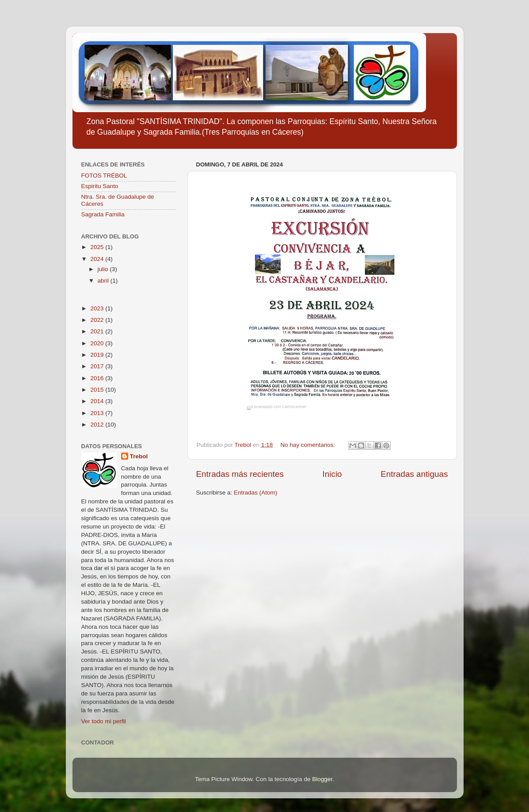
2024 (98, 259)
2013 (98, 413)
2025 (98, 247)
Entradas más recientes (240, 474)
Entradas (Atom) (255, 493)
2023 (98, 308)
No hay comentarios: (308, 445)
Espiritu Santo (100, 186)
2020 (98, 343)
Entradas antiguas (414, 474)
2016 (98, 378)
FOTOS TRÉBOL (104, 176)
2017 (98, 366)
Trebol (139, 456)
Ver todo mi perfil (104, 721)
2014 (98, 401)
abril (104, 281)
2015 (98, 390)
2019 (98, 355)
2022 (98, 320)
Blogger (322, 779)
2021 (98, 331)
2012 (98, 425)
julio (104, 269)
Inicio (332, 474)
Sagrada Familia (103, 214)
